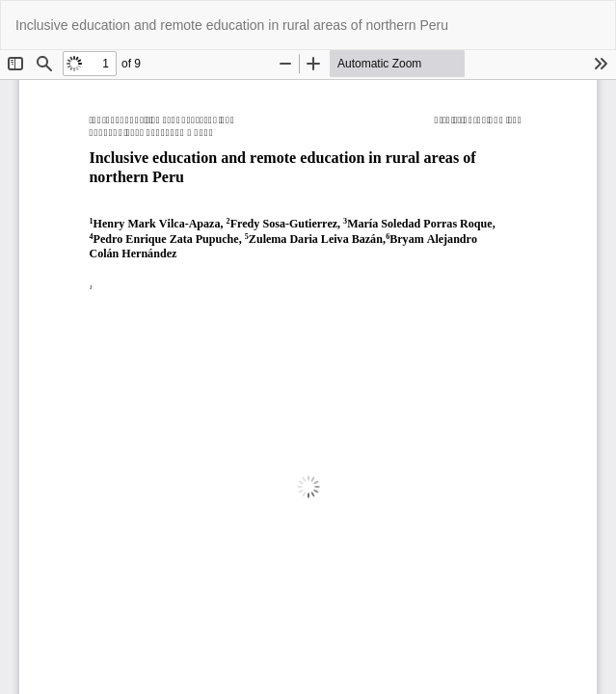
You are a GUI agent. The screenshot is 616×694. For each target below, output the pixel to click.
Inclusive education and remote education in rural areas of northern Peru (232, 25)
